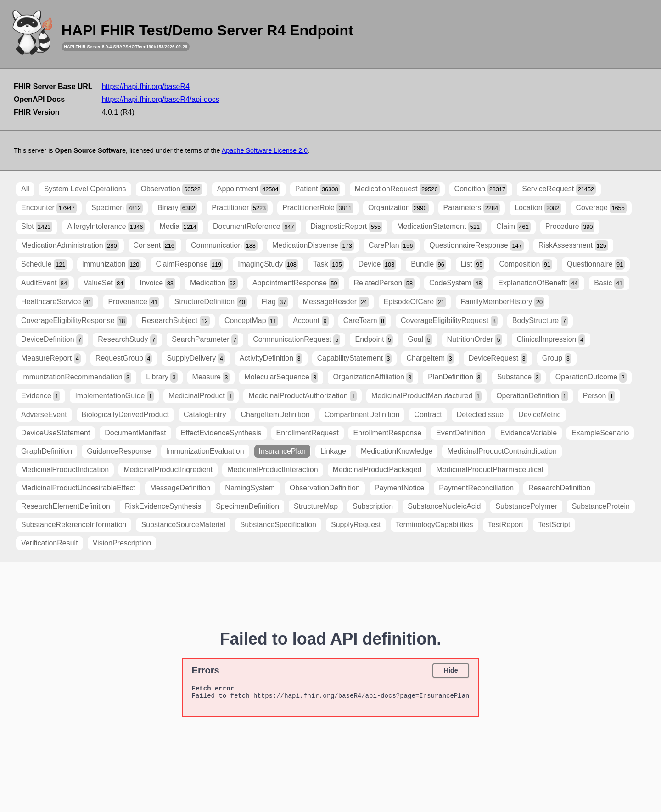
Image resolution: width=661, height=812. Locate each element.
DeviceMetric (539, 414)
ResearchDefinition (559, 488)
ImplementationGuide (114, 396)
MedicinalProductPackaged (377, 470)
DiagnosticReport (347, 227)
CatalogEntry (205, 414)
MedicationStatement (439, 227)
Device (378, 264)
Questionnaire (596, 264)
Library (162, 377)
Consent (155, 246)
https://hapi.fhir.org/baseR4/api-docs (161, 99)
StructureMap (316, 506)
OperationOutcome (591, 377)
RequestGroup (124, 359)
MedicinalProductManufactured (426, 396)
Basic (609, 283)
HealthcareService (57, 302)
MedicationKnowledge (397, 451)
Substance (519, 377)
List (473, 264)
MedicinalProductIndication (65, 470)
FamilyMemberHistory (503, 302)
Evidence (41, 396)
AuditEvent (45, 283)
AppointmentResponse (296, 283)
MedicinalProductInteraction (272, 470)
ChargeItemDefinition (275, 414)
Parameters (472, 208)
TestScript (554, 525)
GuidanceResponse (119, 451)
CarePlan (392, 246)
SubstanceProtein (601, 506)
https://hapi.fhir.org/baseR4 (146, 86)
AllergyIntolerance (106, 227)
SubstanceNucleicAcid (444, 506)
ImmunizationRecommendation (76, 377)
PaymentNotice (400, 488)
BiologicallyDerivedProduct (125, 414)
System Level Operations (85, 189)
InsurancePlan (282, 451)
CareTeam (365, 321)
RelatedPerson (384, 283)
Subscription (373, 506)
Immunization (112, 264)
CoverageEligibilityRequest (449, 321)
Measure (211, 377)
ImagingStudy (268, 264)
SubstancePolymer (526, 506)
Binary (177, 208)
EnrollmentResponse (388, 433)
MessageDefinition (180, 488)
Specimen (117, 208)
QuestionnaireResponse (476, 246)
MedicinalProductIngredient (168, 470)
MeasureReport (51, 359)
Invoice (158, 283)
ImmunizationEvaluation (205, 451)
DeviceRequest (498, 359)
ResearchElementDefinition (66, 506)
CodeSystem (456, 283)
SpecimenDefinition (247, 506)
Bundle (429, 264)
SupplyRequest (356, 525)
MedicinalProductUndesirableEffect (78, 488)
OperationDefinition (532, 396)
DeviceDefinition (52, 340)
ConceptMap (251, 321)
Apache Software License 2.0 (265, 150)
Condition (481, 189)
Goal (420, 340)
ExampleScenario (600, 433)
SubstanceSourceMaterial (183, 525)
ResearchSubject (176, 321)
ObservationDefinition (325, 488)
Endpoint (374, 340)
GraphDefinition (47, 451)
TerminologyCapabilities (434, 525)
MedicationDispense (313, 246)
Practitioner (240, 208)
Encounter (49, 208)
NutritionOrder (475, 340)
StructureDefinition (210, 302)
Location (538, 208)
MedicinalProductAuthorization (302, 396)
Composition (526, 264)
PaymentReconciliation (476, 488)
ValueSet (104, 283)
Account (311, 321)
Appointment (249, 189)
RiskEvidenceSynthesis (163, 506)
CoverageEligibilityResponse (74, 321)
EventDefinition (461, 433)
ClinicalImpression (551, 340)
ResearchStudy (127, 340)
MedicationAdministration (70, 246)
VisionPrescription (122, 543)
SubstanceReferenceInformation (74, 525)
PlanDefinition (455, 377)
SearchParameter (205, 340)
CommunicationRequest (297, 340)
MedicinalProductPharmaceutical (490, 470)
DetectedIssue (480, 414)
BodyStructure (540, 321)
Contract (428, 414)
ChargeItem (430, 359)
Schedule (44, 264)
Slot (37, 227)
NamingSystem (250, 488)
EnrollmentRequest (308, 433)
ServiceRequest (559, 189)
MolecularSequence (281, 377)
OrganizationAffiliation (373, 377)
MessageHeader (336, 302)
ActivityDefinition (271, 359)
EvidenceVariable (529, 433)
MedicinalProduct (201, 396)
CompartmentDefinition (362, 414)
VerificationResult (50, 543)
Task (328, 264)
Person (599, 396)
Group (557, 359)
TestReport (506, 525)
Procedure (570, 227)
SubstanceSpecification (278, 525)
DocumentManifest (135, 433)
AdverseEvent (44, 414)
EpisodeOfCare (415, 302)
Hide (451, 670)
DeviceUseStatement (56, 433)
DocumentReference (255, 227)
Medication (214, 283)
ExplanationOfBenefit (539, 283)
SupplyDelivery (196, 359)
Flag (275, 302)
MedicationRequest (397, 189)
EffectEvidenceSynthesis (221, 433)
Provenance (134, 302)
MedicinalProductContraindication (502, 451)
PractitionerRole (318, 208)
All (25, 189)
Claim (513, 227)
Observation (172, 189)
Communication (224, 246)
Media (179, 227)
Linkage (333, 451)
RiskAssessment (573, 246)
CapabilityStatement (355, 359)
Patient (318, 189)
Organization (398, 208)
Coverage (601, 208)
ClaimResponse (189, 264)
